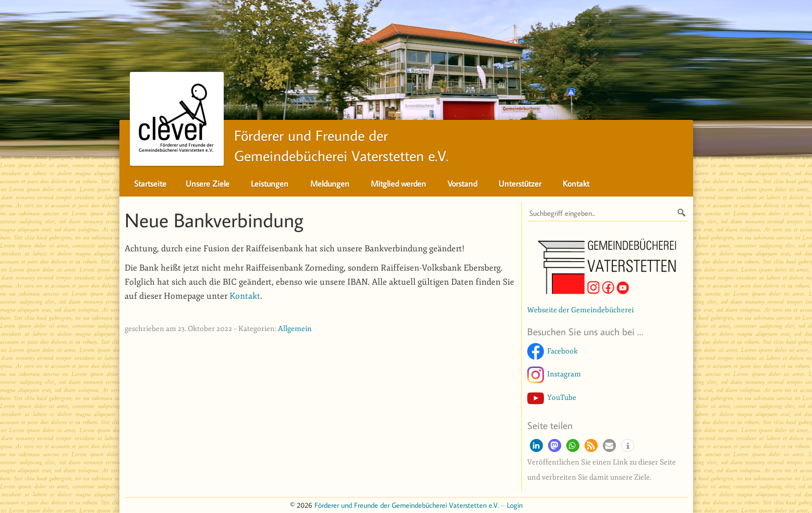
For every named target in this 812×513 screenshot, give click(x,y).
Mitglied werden (398, 184)
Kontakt (576, 184)
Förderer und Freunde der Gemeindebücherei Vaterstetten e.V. (407, 505)
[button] (536, 445)
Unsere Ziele (208, 184)
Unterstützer (520, 184)
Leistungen (270, 184)
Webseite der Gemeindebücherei (580, 310)
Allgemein (295, 328)
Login (515, 505)
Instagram (564, 374)
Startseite (150, 184)
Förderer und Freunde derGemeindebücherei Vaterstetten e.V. (289, 143)
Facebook (562, 351)
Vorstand (462, 184)
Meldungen (330, 184)
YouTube (562, 397)
